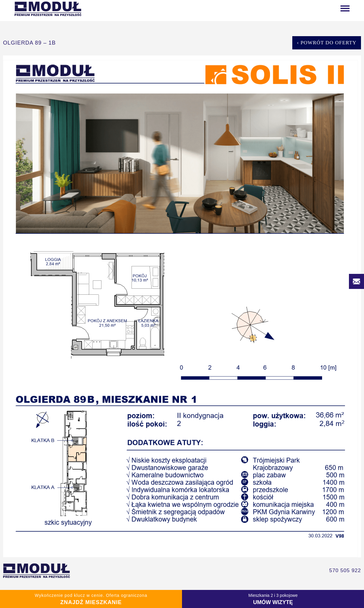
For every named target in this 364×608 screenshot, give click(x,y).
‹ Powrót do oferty (327, 43)
